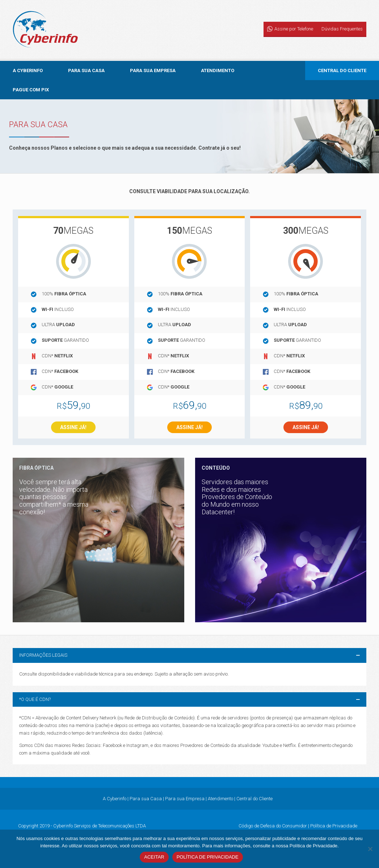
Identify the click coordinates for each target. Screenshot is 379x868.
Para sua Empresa (153, 70)
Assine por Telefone (294, 29)
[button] (189, 655)
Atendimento (218, 70)
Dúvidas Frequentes (342, 29)
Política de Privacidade (334, 826)
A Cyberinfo (28, 70)
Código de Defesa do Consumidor (273, 826)
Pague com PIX (31, 90)
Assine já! (73, 427)
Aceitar (154, 857)
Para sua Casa (86, 70)
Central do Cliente (342, 70)
